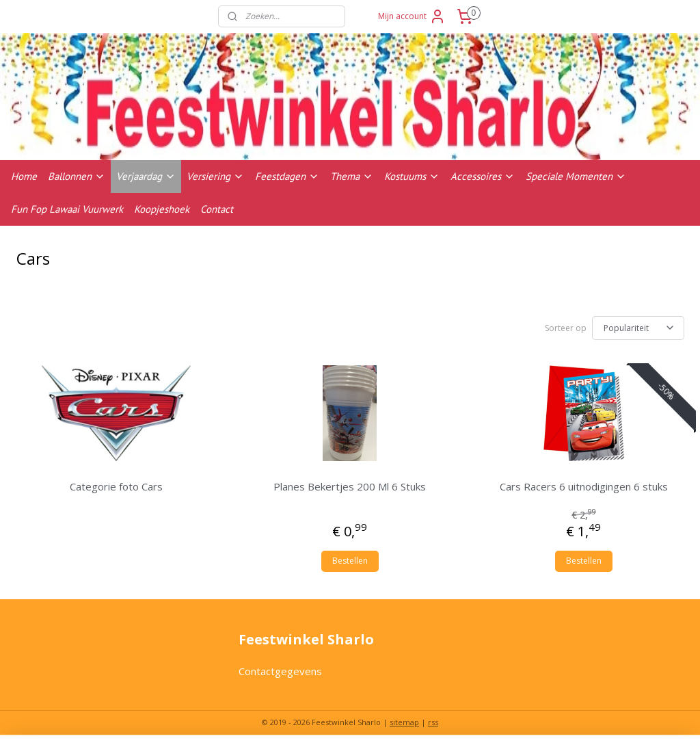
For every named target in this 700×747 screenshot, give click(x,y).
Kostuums (412, 176)
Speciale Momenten (576, 176)
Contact (217, 209)
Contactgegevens (280, 671)
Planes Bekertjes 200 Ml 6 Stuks (350, 486)
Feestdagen (287, 176)
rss (433, 722)
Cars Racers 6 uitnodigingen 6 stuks (584, 486)
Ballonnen (77, 176)
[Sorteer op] (638, 328)
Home (24, 176)
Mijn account (412, 16)
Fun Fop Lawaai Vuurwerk (67, 209)
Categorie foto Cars (116, 486)
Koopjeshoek (162, 209)
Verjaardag (146, 176)
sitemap (404, 722)
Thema (352, 176)
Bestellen (350, 561)
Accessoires (483, 176)
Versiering (215, 176)
